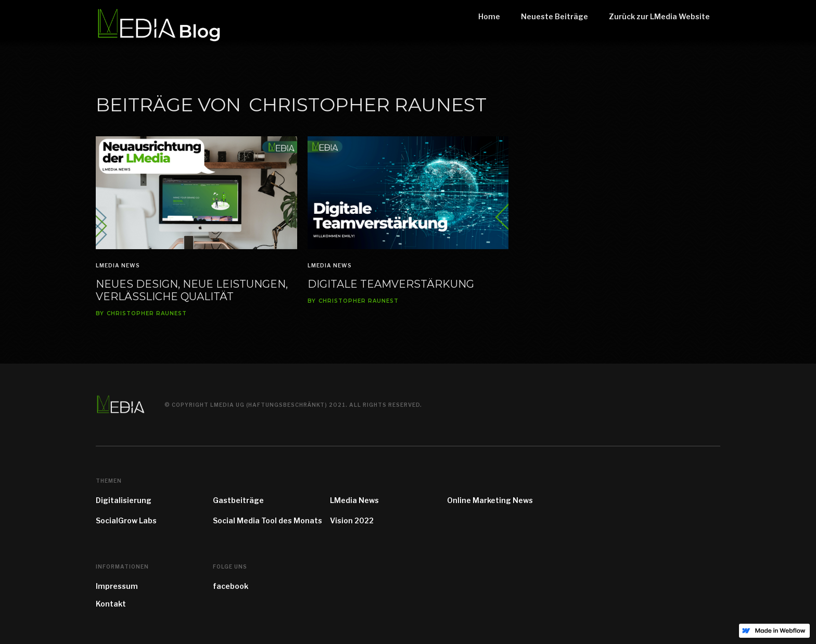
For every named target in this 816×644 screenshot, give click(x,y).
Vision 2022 (352, 520)
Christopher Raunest (147, 314)
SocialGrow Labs (126, 520)
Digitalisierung (124, 500)
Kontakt (111, 604)
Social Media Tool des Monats (267, 520)
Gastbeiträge (238, 500)
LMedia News (118, 265)
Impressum (117, 586)
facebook (231, 586)
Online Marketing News (490, 500)
